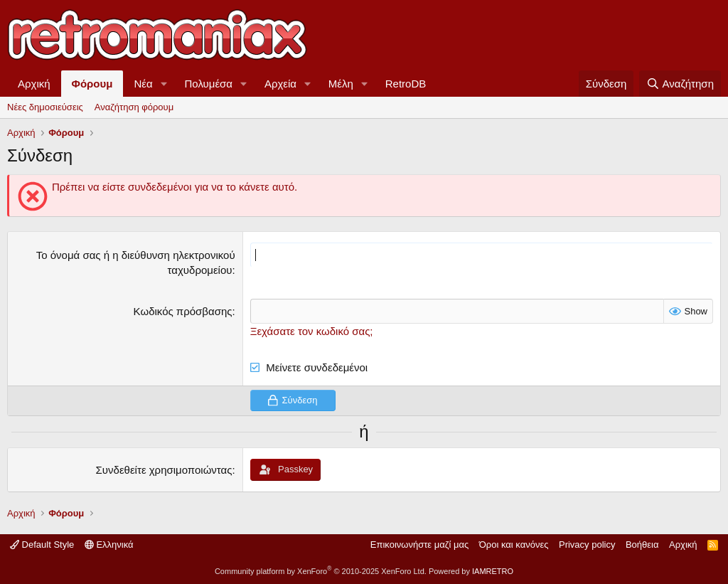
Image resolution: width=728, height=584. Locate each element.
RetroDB (406, 84)
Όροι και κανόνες (514, 545)
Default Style (42, 545)
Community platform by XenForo (321, 571)
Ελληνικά (109, 545)
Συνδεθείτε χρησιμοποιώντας (164, 470)
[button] (164, 84)
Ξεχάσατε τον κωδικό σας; (312, 331)
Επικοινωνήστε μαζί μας (419, 545)
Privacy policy (587, 545)
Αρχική (34, 84)
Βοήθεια (642, 545)
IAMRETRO (493, 571)
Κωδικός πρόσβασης (183, 311)
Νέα (143, 84)
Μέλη (341, 84)
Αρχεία (280, 84)
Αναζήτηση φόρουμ (134, 107)
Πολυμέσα (209, 84)
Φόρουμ (92, 84)
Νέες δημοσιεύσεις (45, 107)
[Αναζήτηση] (680, 84)
